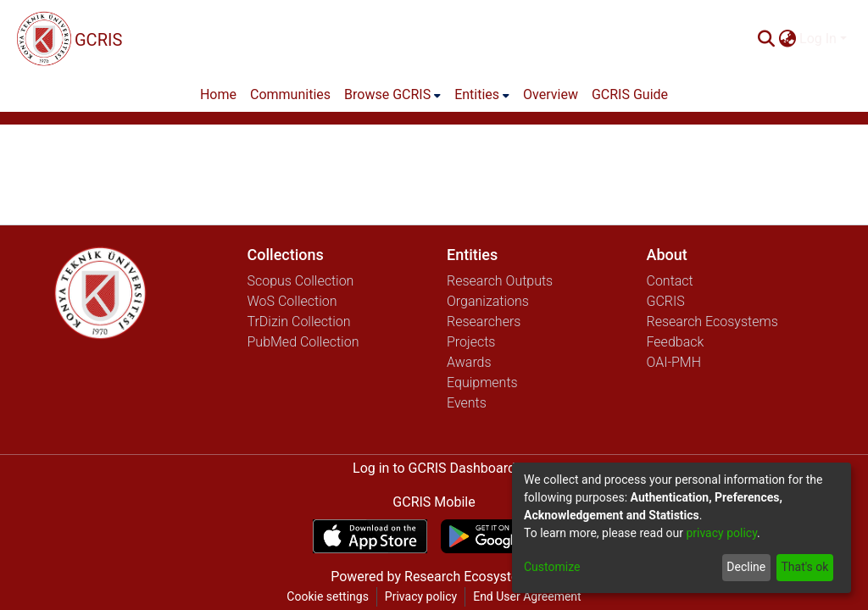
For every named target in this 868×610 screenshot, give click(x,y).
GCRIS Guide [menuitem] (630, 94)
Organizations (488, 301)
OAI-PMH (674, 362)
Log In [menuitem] (818, 39)
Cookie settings (328, 596)
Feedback (676, 342)
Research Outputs (500, 281)
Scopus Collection (301, 281)
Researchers (484, 322)
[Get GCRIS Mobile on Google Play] (498, 536)
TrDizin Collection (299, 322)
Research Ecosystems (712, 322)
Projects (471, 342)
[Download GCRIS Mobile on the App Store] (370, 536)
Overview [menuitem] (551, 94)
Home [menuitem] (218, 94)
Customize (552, 567)
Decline (746, 567)
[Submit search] (766, 39)
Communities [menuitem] (290, 94)
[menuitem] (787, 39)
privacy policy (721, 533)
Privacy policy (421, 596)
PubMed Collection (303, 342)
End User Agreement (527, 596)
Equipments (482, 383)
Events (467, 403)
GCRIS (666, 301)
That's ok (804, 567)
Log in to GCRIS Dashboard (434, 468)
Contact (670, 281)
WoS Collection (292, 301)
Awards (469, 362)
